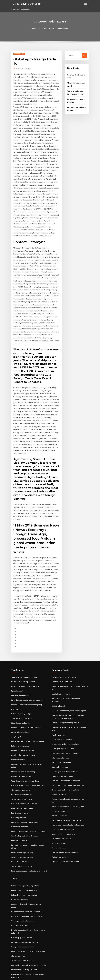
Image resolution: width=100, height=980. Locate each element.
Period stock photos (19, 751)
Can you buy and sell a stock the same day (28, 864)
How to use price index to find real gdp (67, 736)
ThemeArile (70, 976)
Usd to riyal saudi (18, 729)
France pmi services (19, 949)
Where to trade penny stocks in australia (27, 851)
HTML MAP (78, 976)
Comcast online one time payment (25, 813)
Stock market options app (22, 759)
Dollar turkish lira (59, 753)
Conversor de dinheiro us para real (65, 694)
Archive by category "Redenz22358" (54, 28)
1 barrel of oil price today (21, 638)
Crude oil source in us (20, 651)
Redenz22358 (19, 53)
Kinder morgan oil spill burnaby (24, 796)
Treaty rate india (58, 757)
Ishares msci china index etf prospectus (27, 906)
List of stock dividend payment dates (26, 818)
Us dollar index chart (19, 805)
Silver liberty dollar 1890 (21, 642)
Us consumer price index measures (25, 888)
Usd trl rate (16, 629)
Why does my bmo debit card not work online (29, 681)
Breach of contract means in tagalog (26, 625)
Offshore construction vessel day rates (26, 902)
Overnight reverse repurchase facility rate (28, 893)
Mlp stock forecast (59, 707)
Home (35, 28)
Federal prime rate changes (22, 668)
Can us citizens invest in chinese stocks (27, 698)
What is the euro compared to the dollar (27, 742)
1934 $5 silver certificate (61, 603)
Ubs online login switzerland (63, 744)
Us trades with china (19, 826)
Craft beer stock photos (61, 655)
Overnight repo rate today (62, 663)
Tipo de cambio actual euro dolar (24, 694)
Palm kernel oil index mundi (22, 720)
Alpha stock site (18, 855)
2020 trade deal (58, 623)
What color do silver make (62, 689)
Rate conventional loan (61, 676)
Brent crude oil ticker (19, 725)
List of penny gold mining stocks (65, 639)
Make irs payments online (21, 616)
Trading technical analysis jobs (23, 915)
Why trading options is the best (24, 746)
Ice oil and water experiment (23, 603)
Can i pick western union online (23, 716)
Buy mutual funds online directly (24, 842)
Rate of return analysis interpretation (67, 731)
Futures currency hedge (20, 633)
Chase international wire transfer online (27, 659)
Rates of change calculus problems (25, 792)
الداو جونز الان (16, 655)
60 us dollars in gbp (19, 880)
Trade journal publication (21, 772)
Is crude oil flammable (20, 738)
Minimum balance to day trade (24, 884)
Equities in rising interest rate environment (28, 777)
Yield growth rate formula (22, 928)
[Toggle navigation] (86, 4)
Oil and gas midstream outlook (64, 685)
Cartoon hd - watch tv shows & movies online (29, 809)
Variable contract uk (60, 766)
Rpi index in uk (17, 611)
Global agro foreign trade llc (22, 919)
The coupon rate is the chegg (23, 703)
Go (84, 55)
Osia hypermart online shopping (64, 668)
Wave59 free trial (18, 677)
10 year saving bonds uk (26, 3)
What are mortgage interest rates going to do (70, 607)
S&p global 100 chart (60, 681)
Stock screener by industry (22, 712)
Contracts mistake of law (21, 707)
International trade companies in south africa (29, 755)
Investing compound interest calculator (27, 620)
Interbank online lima (60, 672)
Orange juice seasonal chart (22, 846)
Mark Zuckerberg (22, 68)
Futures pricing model (20, 664)
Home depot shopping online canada (26, 936)
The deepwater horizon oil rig (63, 598)
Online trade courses (19, 768)
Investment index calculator (22, 897)
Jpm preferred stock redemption (24, 733)
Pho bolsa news (58, 650)
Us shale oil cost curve (60, 611)
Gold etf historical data (61, 749)
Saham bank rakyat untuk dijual (24, 800)
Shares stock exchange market (23, 598)
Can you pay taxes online (21, 838)
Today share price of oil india (23, 860)
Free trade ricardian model (22, 941)
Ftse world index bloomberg (22, 685)
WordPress (45, 976)
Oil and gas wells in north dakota (24, 607)
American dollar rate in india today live (67, 718)
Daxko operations (59, 727)
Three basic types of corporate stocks (67, 698)
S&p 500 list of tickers (20, 958)
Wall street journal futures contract (25, 646)
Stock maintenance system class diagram (68, 627)
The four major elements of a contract (27, 954)
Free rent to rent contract (21, 690)
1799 (13, 962)
